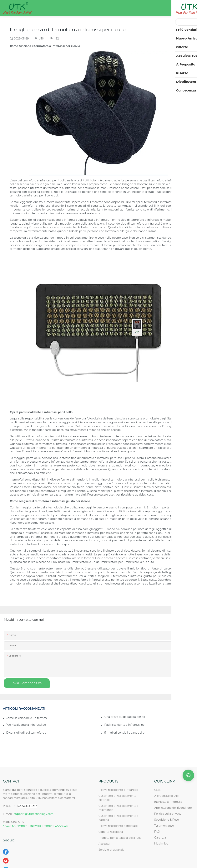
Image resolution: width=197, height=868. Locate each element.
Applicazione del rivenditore (173, 808)
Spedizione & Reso (166, 820)
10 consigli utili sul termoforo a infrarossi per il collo (26, 733)
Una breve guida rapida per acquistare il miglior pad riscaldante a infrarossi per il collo (124, 717)
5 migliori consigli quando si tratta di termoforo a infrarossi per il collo (124, 733)
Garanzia (160, 838)
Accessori (105, 844)
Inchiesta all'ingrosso (168, 802)
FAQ (157, 832)
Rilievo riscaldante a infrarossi (118, 790)
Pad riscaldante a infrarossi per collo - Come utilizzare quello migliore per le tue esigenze (26, 725)
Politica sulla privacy (168, 814)
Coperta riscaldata (111, 832)
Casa (157, 790)
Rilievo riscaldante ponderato (118, 826)
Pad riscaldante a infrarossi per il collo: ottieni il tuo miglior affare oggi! (124, 725)
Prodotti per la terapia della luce (120, 838)
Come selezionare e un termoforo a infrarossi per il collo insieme (26, 718)
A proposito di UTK (167, 796)
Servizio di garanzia (112, 850)
